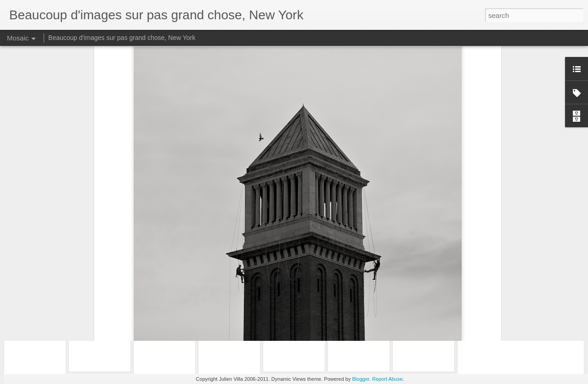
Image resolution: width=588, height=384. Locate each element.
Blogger (361, 379)
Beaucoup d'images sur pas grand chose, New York (122, 38)
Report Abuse (387, 379)
